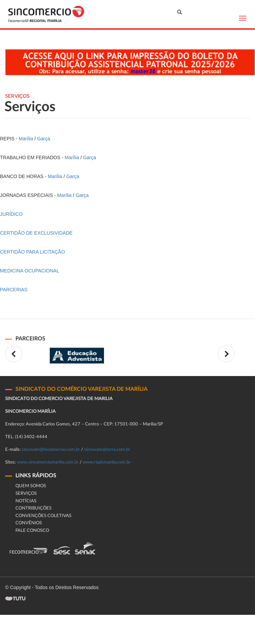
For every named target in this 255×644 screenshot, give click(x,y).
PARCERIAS (14, 290)
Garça (44, 139)
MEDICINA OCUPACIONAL (30, 271)
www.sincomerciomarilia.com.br (48, 462)
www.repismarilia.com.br (107, 462)
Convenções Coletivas (43, 516)
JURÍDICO (11, 214)
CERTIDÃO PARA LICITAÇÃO (32, 252)
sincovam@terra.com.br (107, 450)
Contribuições (33, 508)
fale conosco (32, 531)
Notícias (26, 501)
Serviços (26, 494)
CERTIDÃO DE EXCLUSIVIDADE (36, 233)
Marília (26, 139)
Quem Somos (31, 486)
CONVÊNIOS (29, 523)
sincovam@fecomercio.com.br (51, 450)
